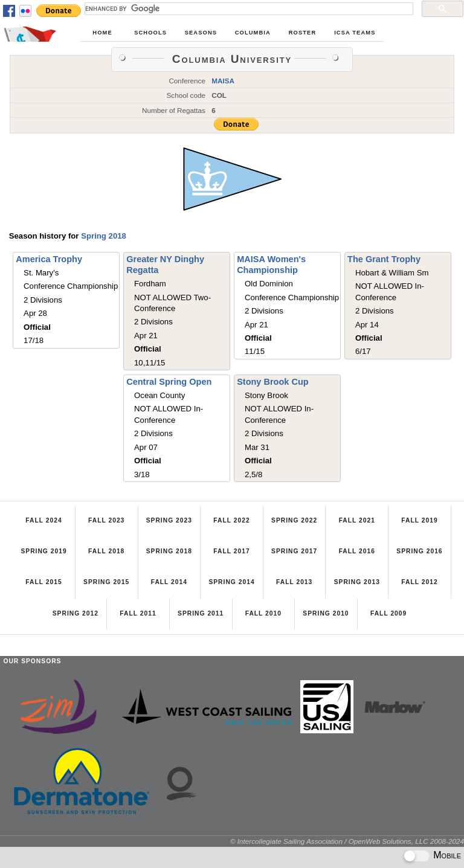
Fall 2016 (357, 551)
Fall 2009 (388, 613)
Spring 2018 (104, 236)
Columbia (253, 33)
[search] (248, 8)
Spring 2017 (294, 551)
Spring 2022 (294, 520)
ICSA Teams (355, 33)
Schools (150, 33)
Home (102, 33)
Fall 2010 (263, 613)
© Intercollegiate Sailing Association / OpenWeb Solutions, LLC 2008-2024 (347, 841)
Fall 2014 (169, 582)
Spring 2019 (43, 551)
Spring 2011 (201, 613)
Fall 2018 (106, 551)
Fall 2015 (43, 582)
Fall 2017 (231, 551)
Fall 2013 (294, 582)
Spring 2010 (326, 613)
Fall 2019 (419, 520)
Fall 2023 (106, 520)
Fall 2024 (43, 520)
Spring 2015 (106, 582)
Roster (303, 33)
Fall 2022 (231, 520)
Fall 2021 (357, 520)
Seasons (201, 33)
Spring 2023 (169, 520)
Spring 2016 (419, 551)
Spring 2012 (76, 613)
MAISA (223, 81)
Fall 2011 (138, 613)
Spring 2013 (357, 582)
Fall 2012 (419, 582)
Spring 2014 (231, 582)
